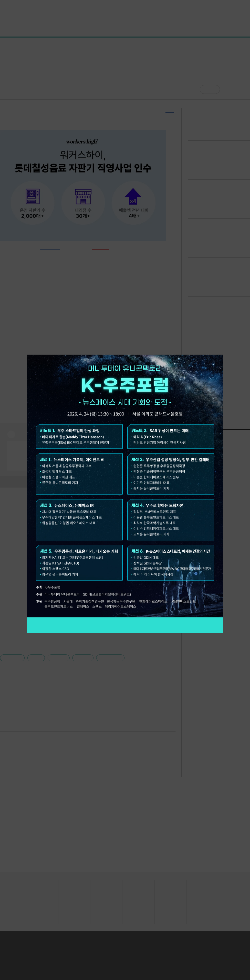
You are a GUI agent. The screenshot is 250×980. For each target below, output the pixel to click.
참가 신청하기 (125, 625)
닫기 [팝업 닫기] (219, 350)
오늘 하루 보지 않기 (43, 350)
